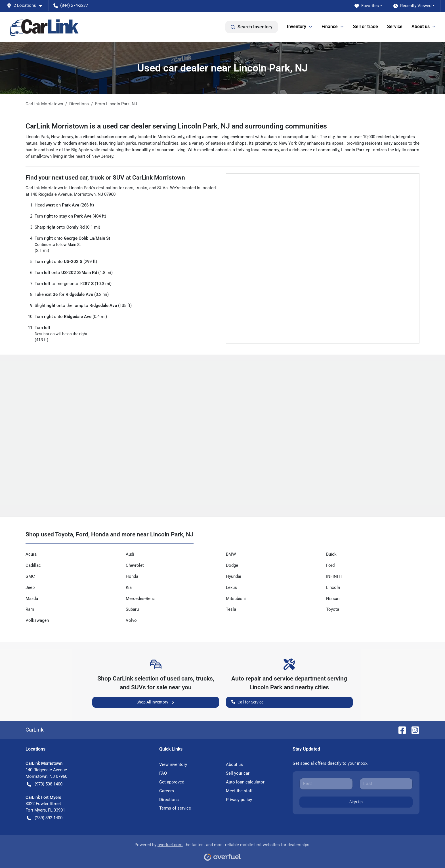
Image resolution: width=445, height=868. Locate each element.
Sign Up (356, 802)
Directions (169, 800)
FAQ (163, 773)
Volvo (131, 620)
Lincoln (333, 587)
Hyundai (234, 576)
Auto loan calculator (245, 782)
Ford (330, 565)
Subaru (132, 609)
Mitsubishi (236, 599)
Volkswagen (37, 620)
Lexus (231, 587)
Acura (31, 554)
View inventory (173, 764)
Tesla (231, 609)
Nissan (333, 599)
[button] (27, 6)
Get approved (172, 782)
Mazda (32, 599)
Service (395, 27)
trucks (141, 188)
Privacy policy (239, 800)
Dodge (232, 565)
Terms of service (175, 808)
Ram (30, 609)
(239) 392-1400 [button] (45, 818)
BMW (231, 554)
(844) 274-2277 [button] (71, 5)
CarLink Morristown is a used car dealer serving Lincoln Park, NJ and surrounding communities (176, 126)
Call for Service (247, 702)
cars (129, 188)
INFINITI (334, 576)
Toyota (333, 609)
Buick (331, 554)
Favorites (367, 6)
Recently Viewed (412, 6)
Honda (132, 576)
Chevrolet (135, 565)
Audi (130, 554)
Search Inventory (252, 27)
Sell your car (238, 773)
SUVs (162, 188)
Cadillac (33, 565)
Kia (129, 587)
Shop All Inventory (156, 702)
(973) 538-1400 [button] (45, 784)
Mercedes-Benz (140, 599)
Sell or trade (366, 27)
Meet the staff (239, 791)
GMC (30, 576)
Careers (167, 791)
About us (234, 764)
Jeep (30, 587)
